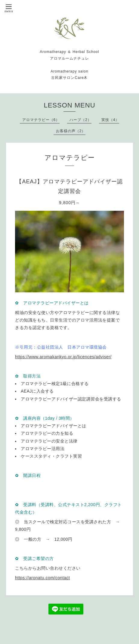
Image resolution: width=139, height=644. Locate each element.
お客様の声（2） (71, 131)
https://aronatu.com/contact (42, 578)
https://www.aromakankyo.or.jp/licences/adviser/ (63, 357)
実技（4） (110, 120)
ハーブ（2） (80, 120)
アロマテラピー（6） (41, 120)
